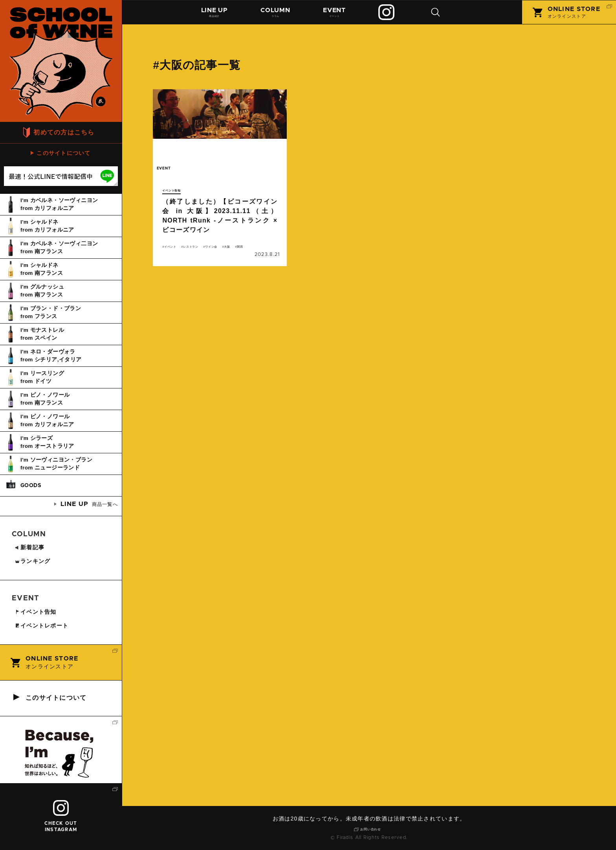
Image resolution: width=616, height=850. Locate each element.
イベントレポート (41, 626)
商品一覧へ (89, 504)
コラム (278, 15)
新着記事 (29, 547)
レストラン (209, 249)
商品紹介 (215, 15)
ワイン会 (243, 249)
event (171, 172)
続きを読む (220, 184)
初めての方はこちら (64, 132)
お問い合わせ (372, 828)
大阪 (171, 259)
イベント (338, 15)
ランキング (32, 561)
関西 (192, 259)
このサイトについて (64, 153)
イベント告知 (178, 190)
